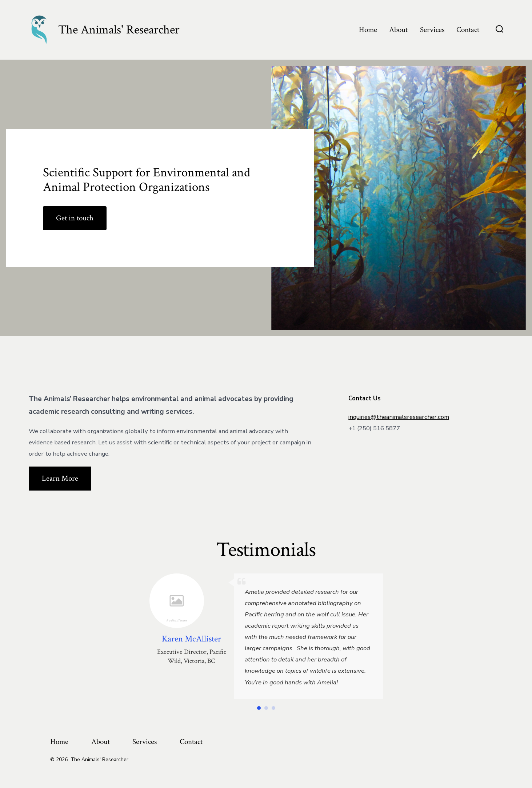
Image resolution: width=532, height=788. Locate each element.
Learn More (60, 478)
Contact (468, 30)
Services (432, 30)
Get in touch (75, 218)
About (398, 30)
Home (368, 30)
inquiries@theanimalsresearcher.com (399, 417)
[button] (259, 708)
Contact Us (365, 398)
